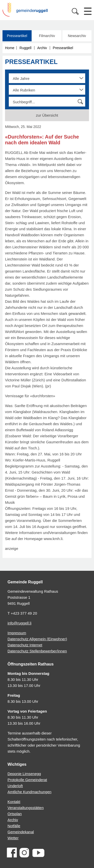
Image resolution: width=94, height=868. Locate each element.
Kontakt (14, 802)
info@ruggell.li (19, 623)
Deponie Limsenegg (24, 774)
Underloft (15, 786)
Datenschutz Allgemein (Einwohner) (37, 639)
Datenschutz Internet (25, 645)
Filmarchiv (47, 36)
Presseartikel (17, 36)
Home (10, 48)
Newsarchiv (77, 36)
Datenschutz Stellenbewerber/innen (37, 651)
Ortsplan (15, 814)
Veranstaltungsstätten (26, 808)
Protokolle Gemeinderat (27, 780)
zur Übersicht (47, 115)
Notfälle (14, 826)
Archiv (42, 48)
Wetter (13, 838)
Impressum (17, 633)
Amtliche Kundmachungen (29, 792)
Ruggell (25, 48)
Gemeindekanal (21, 832)
